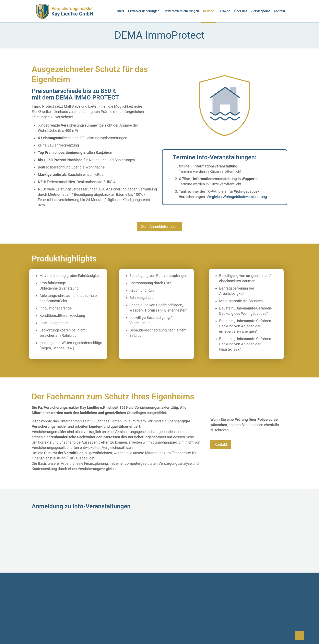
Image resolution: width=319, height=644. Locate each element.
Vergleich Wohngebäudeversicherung (237, 197)
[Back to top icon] (299, 636)
